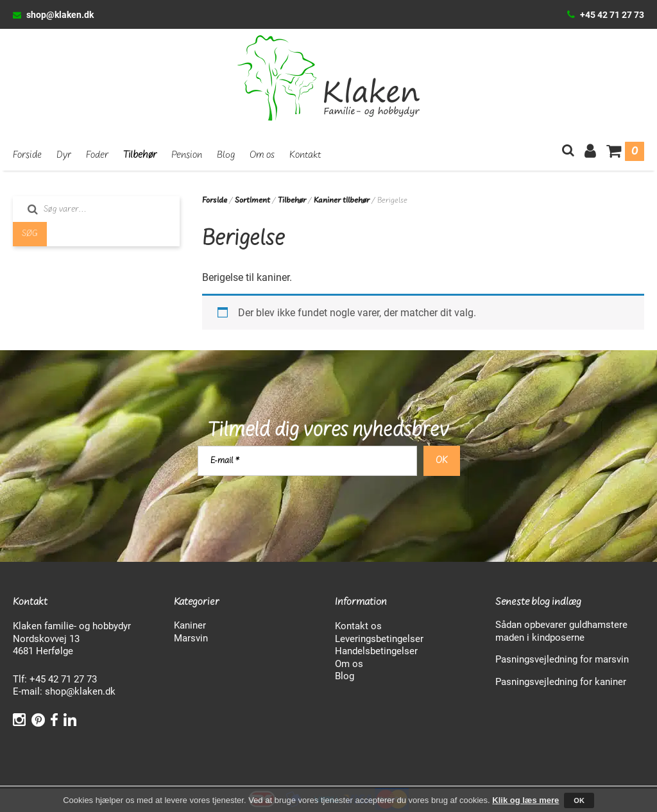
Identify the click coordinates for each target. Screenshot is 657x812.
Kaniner (190, 625)
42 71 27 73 (73, 679)
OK (579, 800)
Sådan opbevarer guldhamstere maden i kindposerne (561, 630)
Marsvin (191, 638)
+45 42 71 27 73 (612, 14)
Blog (226, 155)
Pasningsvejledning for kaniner (561, 681)
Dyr (64, 155)
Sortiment (252, 200)
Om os (262, 155)
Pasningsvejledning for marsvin (562, 659)
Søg (30, 233)
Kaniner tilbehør (342, 200)
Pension (187, 155)
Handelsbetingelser (376, 650)
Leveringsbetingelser (379, 638)
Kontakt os (358, 625)
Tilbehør (140, 155)
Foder (97, 155)
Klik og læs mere (525, 800)
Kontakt (305, 155)
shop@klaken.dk (60, 14)
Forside (27, 155)
